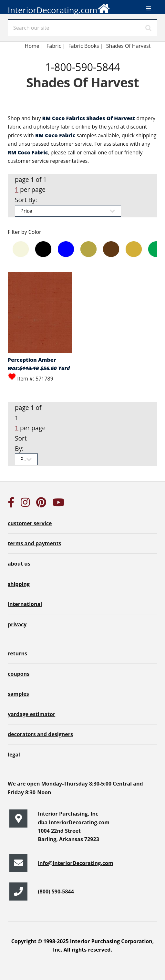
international (25, 604)
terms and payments (34, 543)
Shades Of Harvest (129, 46)
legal (14, 755)
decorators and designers (40, 734)
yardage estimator (31, 714)
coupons (19, 674)
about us (19, 564)
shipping (19, 584)
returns (17, 653)
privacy (17, 624)
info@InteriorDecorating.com (76, 863)
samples (18, 694)
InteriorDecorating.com (59, 8)
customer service (30, 523)
